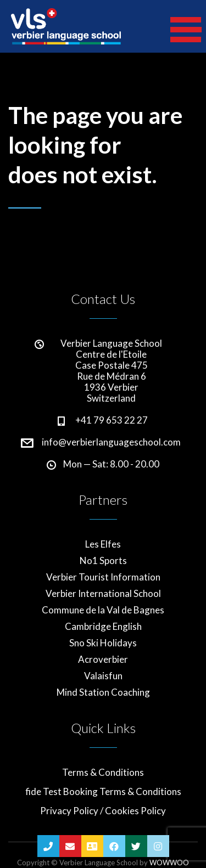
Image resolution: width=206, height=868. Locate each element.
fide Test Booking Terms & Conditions (103, 792)
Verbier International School (103, 594)
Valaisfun (103, 676)
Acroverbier (103, 660)
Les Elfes (103, 544)
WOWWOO (169, 863)
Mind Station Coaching (103, 692)
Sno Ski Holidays (103, 643)
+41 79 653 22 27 (112, 420)
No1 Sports (103, 561)
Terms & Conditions (103, 773)
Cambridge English (103, 627)
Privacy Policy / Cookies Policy (103, 811)
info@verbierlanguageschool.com (111, 442)
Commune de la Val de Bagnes (103, 610)
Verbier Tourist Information (103, 577)
